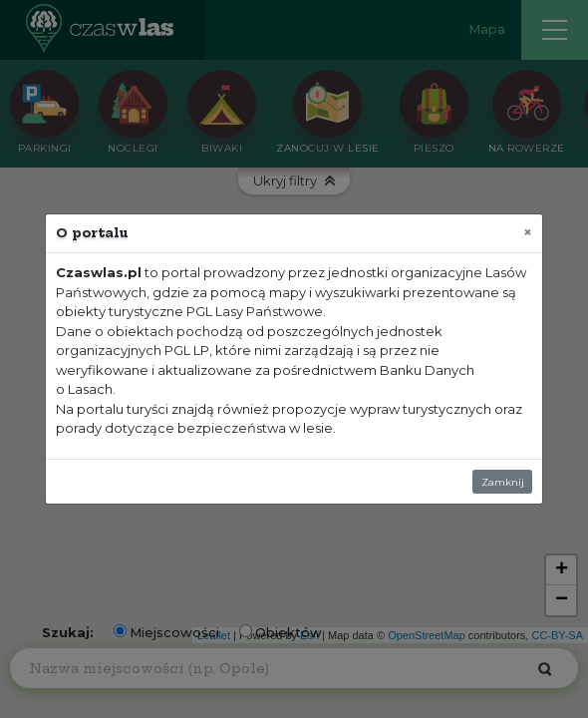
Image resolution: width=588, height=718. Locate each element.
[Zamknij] (528, 232)
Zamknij (503, 482)
